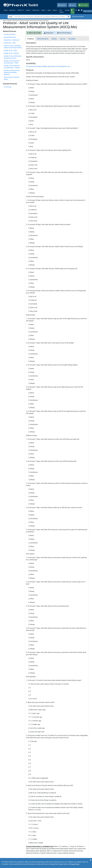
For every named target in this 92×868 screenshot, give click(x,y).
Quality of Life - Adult (10, 50)
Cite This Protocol (64, 33)
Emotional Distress (10, 34)
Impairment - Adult (10, 43)
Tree (72, 11)
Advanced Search (78, 17)
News (43, 10)
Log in (72, 5)
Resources (36, 10)
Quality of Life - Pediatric (11, 53)
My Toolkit (83, 5)
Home (6, 10)
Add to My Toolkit (34, 33)
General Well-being (10, 37)
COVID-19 (20, 10)
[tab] (30, 39)
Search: (9, 17)
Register (62, 5)
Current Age (8, 87)
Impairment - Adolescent (12, 40)
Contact (67, 10)
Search (28, 10)
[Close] (91, 860)
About (55, 10)
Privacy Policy (75, 864)
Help (49, 10)
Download (49, 33)
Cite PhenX (61, 11)
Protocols (12, 10)
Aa (89, 11)
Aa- (85, 11)
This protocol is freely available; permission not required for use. (48, 66)
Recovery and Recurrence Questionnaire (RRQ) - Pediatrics (12, 72)
